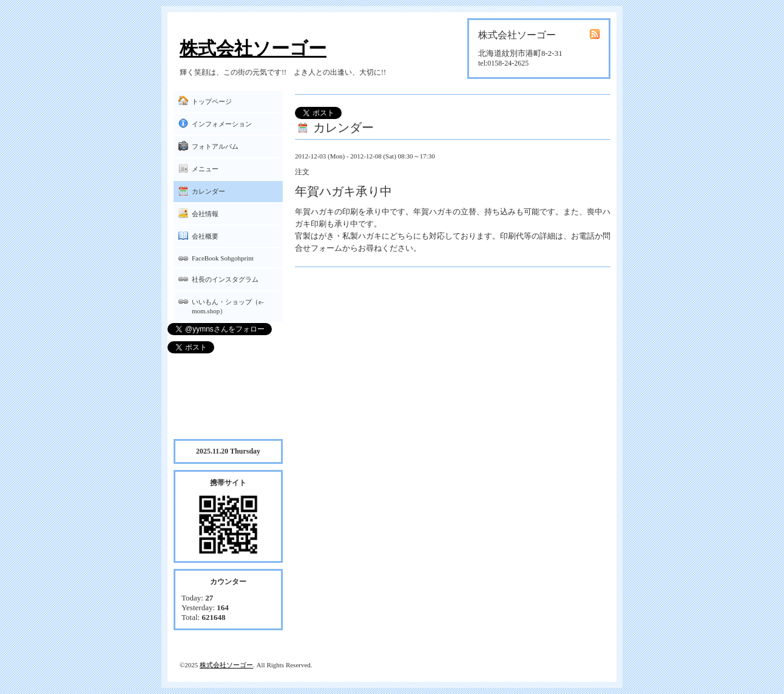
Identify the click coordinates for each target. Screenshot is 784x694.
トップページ (212, 101)
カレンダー (208, 191)
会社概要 (205, 236)
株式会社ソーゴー (253, 48)
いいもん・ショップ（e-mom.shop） (228, 306)
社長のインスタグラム (225, 279)
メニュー (205, 169)
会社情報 (205, 214)
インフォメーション (222, 124)
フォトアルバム (215, 146)
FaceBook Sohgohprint (223, 258)
